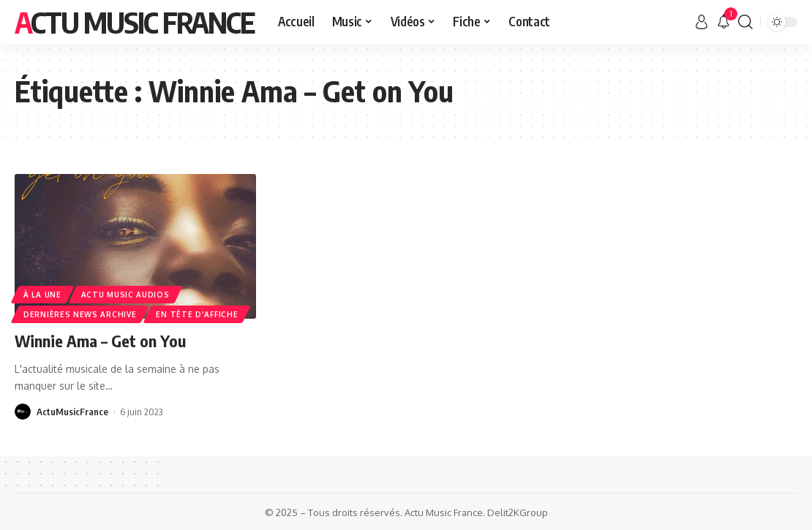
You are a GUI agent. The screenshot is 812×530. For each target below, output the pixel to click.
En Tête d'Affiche (197, 314)
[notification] (723, 22)
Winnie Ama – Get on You (100, 341)
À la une (42, 295)
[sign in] (702, 22)
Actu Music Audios (125, 295)
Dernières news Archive (80, 314)
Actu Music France (135, 22)
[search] (745, 22)
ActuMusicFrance (72, 412)
